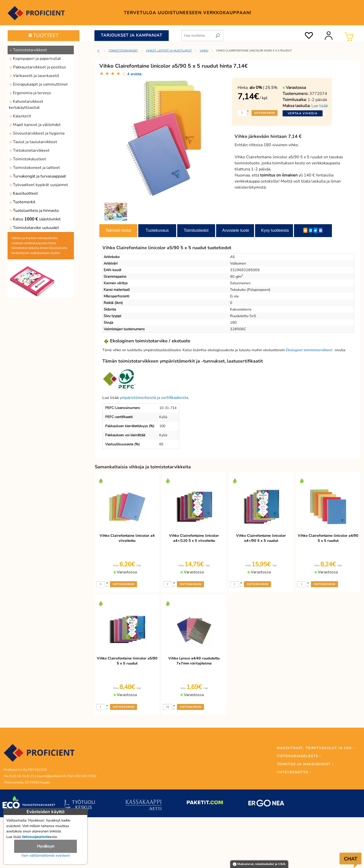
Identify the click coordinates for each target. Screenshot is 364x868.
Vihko (204, 51)
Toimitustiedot (196, 230)
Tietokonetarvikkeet (29, 150)
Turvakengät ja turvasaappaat (37, 176)
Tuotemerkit (22, 202)
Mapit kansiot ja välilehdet (35, 125)
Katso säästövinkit (35, 219)
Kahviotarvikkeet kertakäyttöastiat (26, 105)
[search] (218, 34)
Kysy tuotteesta (275, 230)
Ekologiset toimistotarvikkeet (309, 350)
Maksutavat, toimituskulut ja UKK (259, 864)
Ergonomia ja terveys (30, 93)
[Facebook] (321, 230)
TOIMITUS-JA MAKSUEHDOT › (305, 764)
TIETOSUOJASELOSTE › (299, 756)
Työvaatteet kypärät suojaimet (38, 185)
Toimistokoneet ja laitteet (34, 168)
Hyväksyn (46, 846)
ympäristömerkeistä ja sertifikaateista (154, 398)
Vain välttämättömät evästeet (45, 855)
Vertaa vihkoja (303, 113)
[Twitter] (315, 230)
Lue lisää (320, 106)
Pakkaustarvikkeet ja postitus (37, 67)
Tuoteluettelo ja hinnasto (34, 211)
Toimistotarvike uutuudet (34, 228)
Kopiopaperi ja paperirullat (35, 59)
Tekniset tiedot (118, 230)
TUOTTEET (44, 35)
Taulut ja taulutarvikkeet (33, 142)
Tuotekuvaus (157, 230)
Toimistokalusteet (27, 159)
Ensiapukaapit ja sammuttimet (38, 84)
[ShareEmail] (305, 230)
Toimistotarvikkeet (28, 50)
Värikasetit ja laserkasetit (34, 76)
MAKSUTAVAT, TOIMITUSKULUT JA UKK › (316, 748)
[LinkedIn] (311, 230)
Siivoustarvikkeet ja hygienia (37, 133)
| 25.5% (264, 88)
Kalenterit (20, 116)
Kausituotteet (23, 193)
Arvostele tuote (236, 230)
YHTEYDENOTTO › (294, 772)
